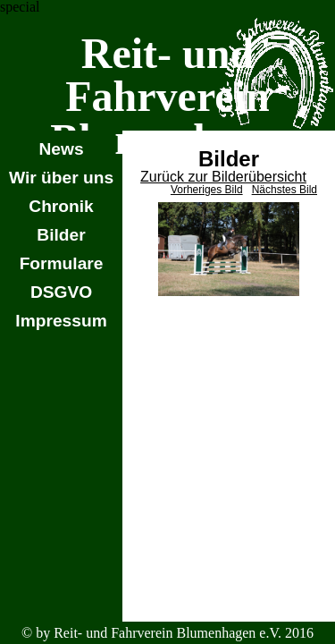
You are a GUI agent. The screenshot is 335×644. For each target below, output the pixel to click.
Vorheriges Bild (207, 190)
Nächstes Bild (285, 190)
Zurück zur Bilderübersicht (223, 177)
